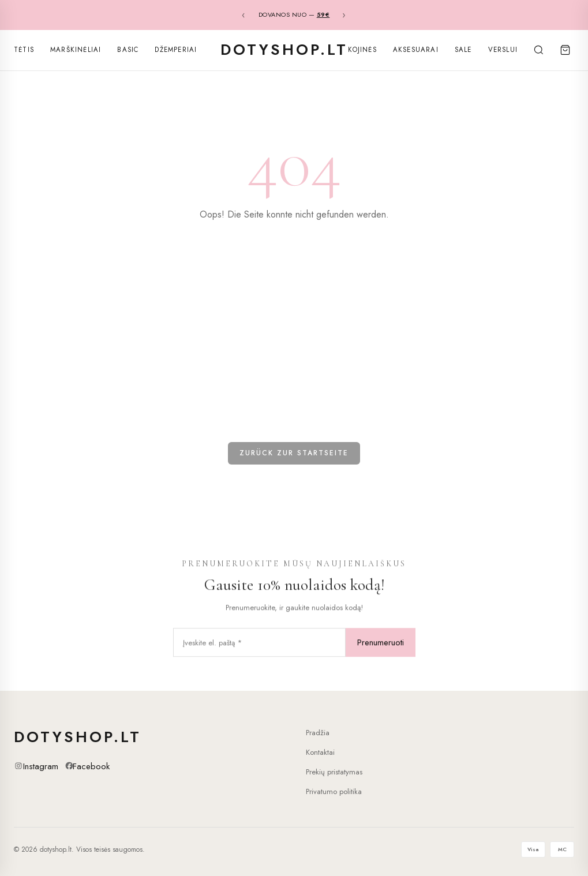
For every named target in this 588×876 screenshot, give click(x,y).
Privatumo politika (334, 791)
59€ (323, 14)
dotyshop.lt (284, 50)
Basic (128, 50)
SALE (463, 50)
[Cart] (565, 50)
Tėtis (24, 50)
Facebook (91, 766)
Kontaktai (320, 752)
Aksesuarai (416, 50)
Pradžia (318, 733)
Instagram (40, 766)
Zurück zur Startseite (294, 453)
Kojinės (362, 50)
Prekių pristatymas (334, 772)
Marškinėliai (76, 50)
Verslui (503, 50)
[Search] (538, 50)
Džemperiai (176, 50)
